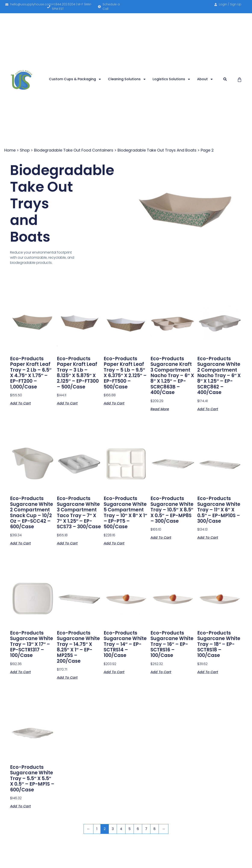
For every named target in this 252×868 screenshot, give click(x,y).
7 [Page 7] (146, 829)
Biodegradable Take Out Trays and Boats (157, 150)
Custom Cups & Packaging (75, 79)
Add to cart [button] (20, 403)
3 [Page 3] (113, 829)
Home (10, 150)
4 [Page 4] (121, 829)
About (205, 79)
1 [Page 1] (97, 829)
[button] (225, 79)
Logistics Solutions (172, 79)
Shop (25, 150)
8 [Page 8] (155, 829)
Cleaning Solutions (127, 79)
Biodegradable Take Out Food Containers (74, 150)
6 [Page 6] (138, 829)
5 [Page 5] (130, 829)
